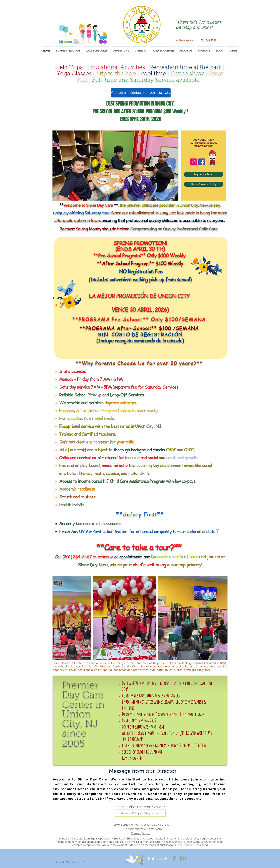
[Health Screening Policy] (204, 184)
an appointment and (107, 557)
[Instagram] (193, 162)
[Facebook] (202, 162)
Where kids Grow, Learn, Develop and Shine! (199, 25)
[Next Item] (221, 618)
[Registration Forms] (204, 174)
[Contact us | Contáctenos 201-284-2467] (141, 93)
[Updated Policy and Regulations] (140, 813)
